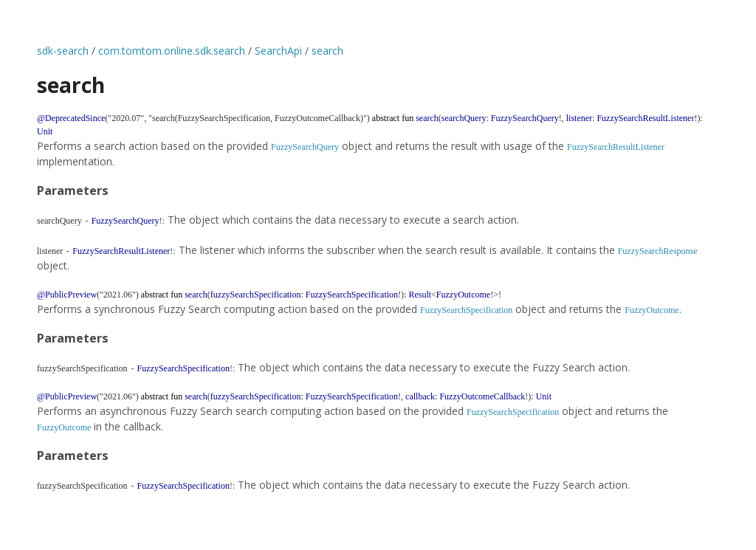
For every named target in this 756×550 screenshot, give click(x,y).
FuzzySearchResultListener (616, 147)
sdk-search (63, 51)
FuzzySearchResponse (658, 251)
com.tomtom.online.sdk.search (172, 51)
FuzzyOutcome (652, 310)
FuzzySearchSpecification (466, 310)
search (327, 51)
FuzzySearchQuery (305, 147)
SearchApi (278, 51)
